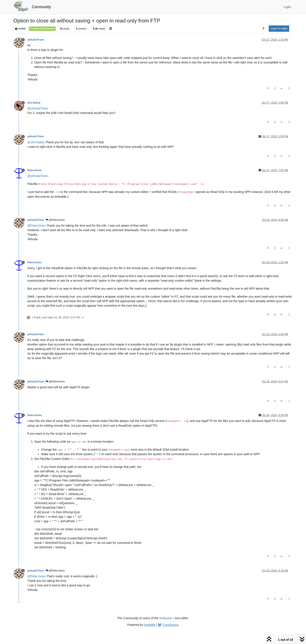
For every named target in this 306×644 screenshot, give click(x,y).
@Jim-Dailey (36, 142)
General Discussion (42, 28)
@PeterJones (55, 220)
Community (41, 7)
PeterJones (34, 170)
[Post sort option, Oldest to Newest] (263, 28)
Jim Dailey (34, 103)
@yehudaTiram (38, 108)
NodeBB (150, 625)
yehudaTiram (36, 40)
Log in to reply (279, 28)
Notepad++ (167, 618)
